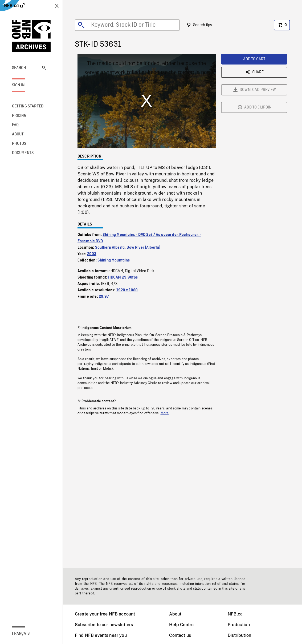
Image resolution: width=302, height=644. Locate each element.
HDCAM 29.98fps (123, 277)
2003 (92, 254)
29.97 (104, 297)
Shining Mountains (114, 260)
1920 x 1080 (127, 290)
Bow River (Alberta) (143, 248)
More (165, 413)
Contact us (180, 635)
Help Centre (181, 625)
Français (21, 634)
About (175, 614)
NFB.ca (235, 614)
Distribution (239, 635)
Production (239, 625)
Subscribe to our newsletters (104, 625)
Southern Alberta (110, 248)
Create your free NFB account (105, 614)
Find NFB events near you (101, 635)
